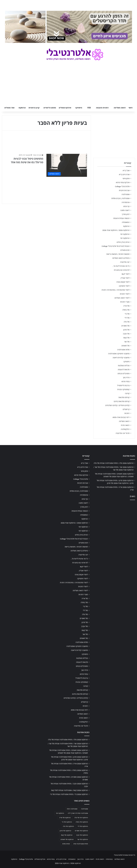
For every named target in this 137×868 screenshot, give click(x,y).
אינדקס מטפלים (65, 108)
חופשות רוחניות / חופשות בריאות (118, 254)
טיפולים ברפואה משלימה (121, 258)
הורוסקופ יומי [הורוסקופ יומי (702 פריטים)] (60, 813)
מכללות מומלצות (124, 366)
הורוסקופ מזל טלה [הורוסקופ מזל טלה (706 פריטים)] (68, 826)
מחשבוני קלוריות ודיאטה (121, 358)
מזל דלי (127, 318)
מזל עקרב (126, 334)
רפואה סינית (125, 425)
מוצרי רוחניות (125, 302)
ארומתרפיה (126, 202)
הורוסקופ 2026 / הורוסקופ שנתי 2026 (116, 230)
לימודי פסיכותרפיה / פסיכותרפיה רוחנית (116, 290)
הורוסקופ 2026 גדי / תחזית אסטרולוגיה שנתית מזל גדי (69, 794)
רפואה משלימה (120, 108)
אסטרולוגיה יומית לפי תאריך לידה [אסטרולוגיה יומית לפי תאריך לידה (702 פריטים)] (78, 813)
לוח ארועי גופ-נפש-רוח (122, 270)
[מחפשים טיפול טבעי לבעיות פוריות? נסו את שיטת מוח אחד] (67, 165)
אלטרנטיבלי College (122, 186)
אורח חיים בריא (124, 174)
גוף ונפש (126, 206)
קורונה (127, 393)
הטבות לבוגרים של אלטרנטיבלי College (116, 246)
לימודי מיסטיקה (124, 286)
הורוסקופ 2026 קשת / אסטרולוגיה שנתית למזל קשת (69, 790)
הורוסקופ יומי (125, 234)
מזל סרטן (126, 330)
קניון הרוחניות (34, 108)
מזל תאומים (126, 346)
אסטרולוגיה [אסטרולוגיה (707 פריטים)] (84, 809)
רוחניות (127, 413)
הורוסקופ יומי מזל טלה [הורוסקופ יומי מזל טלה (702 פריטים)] (81, 818)
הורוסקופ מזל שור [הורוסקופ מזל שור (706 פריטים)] (83, 839)
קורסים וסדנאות (124, 397)
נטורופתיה (109, 859)
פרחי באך (126, 378)
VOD (89, 108)
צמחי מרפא (126, 381)
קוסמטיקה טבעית (123, 389)
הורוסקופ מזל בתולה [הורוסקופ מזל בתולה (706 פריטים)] (82, 822)
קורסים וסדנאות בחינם (122, 401)
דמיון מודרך (126, 214)
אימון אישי (126, 178)
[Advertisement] (114, 520)
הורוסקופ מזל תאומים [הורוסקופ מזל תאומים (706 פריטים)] (67, 839)
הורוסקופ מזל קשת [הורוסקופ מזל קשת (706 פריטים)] (67, 835)
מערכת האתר (37, 155)
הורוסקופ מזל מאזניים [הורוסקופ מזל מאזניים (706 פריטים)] (81, 831)
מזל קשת (126, 338)
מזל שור (127, 342)
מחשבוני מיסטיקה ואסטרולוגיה (119, 354)
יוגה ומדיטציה (125, 262)
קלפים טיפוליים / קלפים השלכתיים (117, 405)
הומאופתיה (126, 222)
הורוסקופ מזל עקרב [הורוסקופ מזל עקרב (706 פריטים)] (82, 835)
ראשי (131, 108)
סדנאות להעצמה (124, 370)
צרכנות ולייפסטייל (123, 385)
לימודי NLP (126, 274)
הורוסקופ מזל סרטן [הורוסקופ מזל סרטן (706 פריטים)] (65, 831)
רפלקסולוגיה (125, 429)
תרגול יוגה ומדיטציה (123, 433)
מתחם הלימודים (50, 108)
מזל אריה (126, 306)
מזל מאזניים (126, 326)
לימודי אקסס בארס (123, 282)
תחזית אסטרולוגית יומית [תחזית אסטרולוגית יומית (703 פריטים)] (81, 844)
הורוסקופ (22, 108)
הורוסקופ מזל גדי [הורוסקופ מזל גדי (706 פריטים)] (67, 822)
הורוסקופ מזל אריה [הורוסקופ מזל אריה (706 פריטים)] (65, 818)
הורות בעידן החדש (123, 242)
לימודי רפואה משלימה (122, 298)
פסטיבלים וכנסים (124, 374)
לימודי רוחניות (125, 294)
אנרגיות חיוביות (124, 190)
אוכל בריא (126, 171)
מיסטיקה (79, 108)
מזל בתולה (126, 310)
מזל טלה (127, 322)
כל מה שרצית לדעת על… (121, 266)
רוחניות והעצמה (102, 108)
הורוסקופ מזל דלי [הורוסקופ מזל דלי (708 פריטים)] (83, 826)
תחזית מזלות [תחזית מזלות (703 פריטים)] (66, 844)
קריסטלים (126, 409)
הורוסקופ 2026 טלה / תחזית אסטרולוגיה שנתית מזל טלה (114, 463)
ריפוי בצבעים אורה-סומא (121, 417)
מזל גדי (127, 314)
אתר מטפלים (9, 108)
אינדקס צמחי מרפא (123, 182)
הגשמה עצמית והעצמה (121, 218)
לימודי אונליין (125, 278)
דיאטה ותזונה (125, 210)
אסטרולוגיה (126, 194)
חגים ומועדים (125, 250)
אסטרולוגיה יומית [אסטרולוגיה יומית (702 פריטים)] (72, 809)
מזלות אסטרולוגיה (123, 350)
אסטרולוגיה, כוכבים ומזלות (120, 198)
